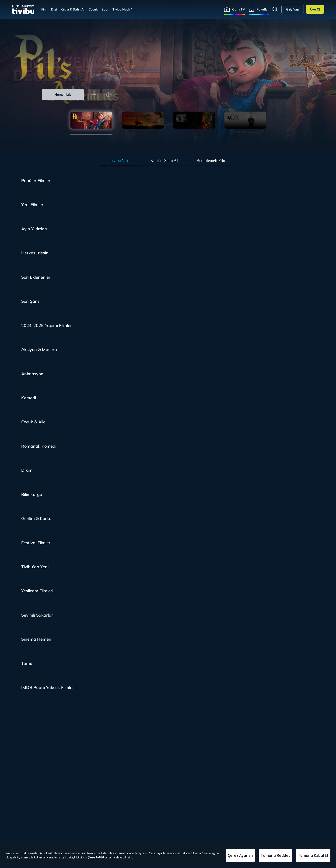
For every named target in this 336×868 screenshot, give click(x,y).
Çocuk (93, 9)
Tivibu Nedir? (122, 9)
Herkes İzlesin (35, 253)
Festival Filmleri (36, 543)
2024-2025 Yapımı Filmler (47, 325)
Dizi (54, 9)
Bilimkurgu (32, 494)
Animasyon (32, 374)
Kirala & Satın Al (72, 9)
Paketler (262, 9)
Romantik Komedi (39, 446)
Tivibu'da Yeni (35, 567)
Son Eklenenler (36, 277)
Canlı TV (238, 9)
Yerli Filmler (32, 205)
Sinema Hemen (36, 639)
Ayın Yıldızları (34, 229)
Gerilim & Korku (36, 518)
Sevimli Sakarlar (37, 615)
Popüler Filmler (36, 181)
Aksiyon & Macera (39, 350)
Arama (275, 9)
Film (44, 9)
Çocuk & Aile (33, 422)
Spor (105, 9)
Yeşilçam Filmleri (37, 591)
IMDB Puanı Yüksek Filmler (48, 687)
